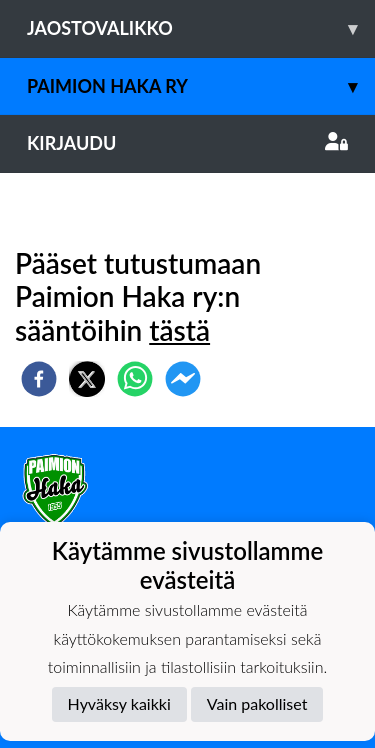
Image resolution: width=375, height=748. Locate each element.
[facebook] (39, 379)
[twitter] (87, 379)
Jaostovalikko (201, 28)
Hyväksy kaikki (119, 703)
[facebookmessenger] (183, 379)
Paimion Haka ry (201, 86)
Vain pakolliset (257, 703)
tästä (179, 330)
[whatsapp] (135, 379)
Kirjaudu (187, 143)
